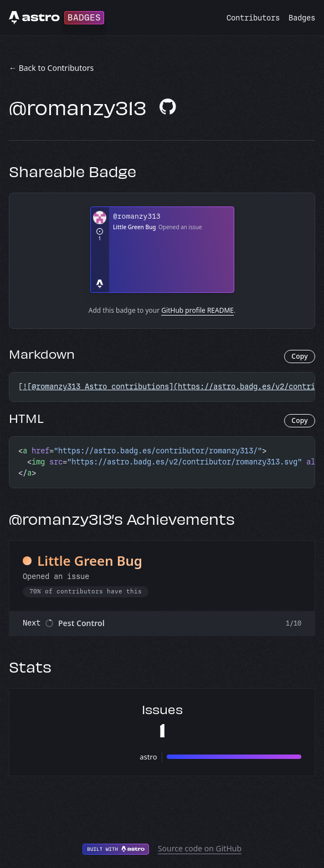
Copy (300, 356)
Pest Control (81, 623)
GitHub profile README (197, 310)
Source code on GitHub (200, 848)
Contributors (253, 18)
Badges (302, 18)
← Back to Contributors (51, 68)
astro (148, 757)
